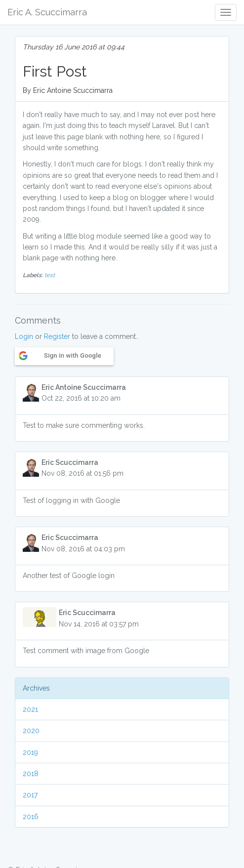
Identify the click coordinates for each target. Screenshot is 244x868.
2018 (31, 774)
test (50, 275)
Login (24, 336)
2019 (30, 752)
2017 (30, 795)
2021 (30, 709)
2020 (31, 731)
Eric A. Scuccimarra (47, 12)
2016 (31, 817)
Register (57, 336)
